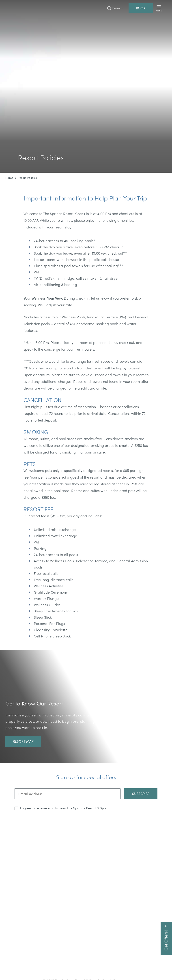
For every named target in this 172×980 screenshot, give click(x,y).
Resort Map (23, 741)
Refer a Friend (86, 971)
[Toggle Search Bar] (115, 8)
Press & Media (86, 964)
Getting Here (20, 964)
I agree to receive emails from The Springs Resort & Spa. (63, 808)
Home (9, 178)
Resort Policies (127, 964)
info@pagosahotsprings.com (146, 956)
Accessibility (62, 964)
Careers (106, 964)
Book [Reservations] (141, 8)
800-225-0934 (107, 956)
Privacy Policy (151, 964)
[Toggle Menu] (159, 8)
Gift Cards (42, 964)
